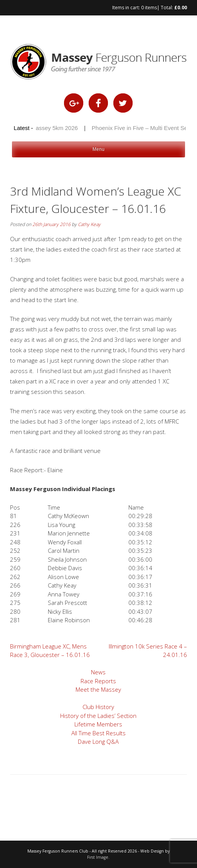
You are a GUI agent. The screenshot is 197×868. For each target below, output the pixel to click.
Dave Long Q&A (98, 741)
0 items (149, 8)
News (98, 672)
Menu (98, 149)
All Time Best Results (98, 733)
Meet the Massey (98, 689)
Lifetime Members (98, 724)
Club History (98, 707)
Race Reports (98, 681)
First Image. (98, 857)
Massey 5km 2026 (56, 128)
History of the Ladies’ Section (98, 716)
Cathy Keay (89, 224)
